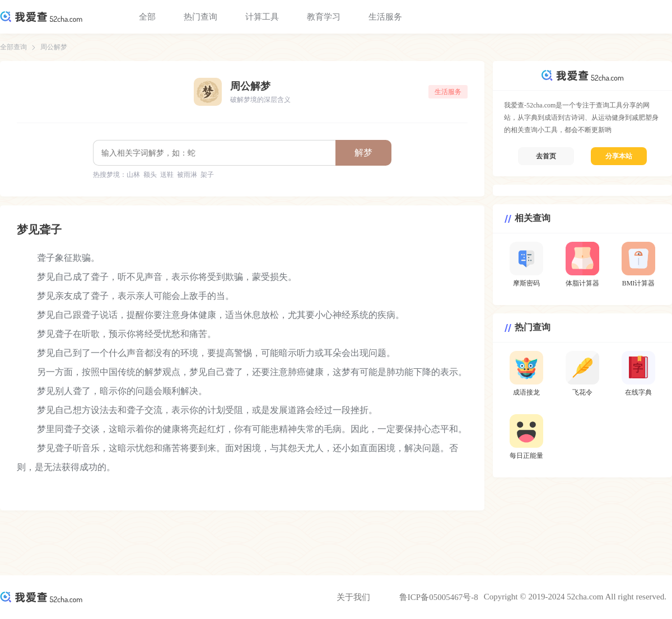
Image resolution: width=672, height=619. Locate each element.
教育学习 (324, 17)
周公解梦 (54, 47)
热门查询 (200, 17)
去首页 (546, 156)
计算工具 (262, 17)
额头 (150, 175)
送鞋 (167, 175)
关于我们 (353, 597)
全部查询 (13, 47)
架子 (207, 175)
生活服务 (385, 17)
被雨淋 (187, 175)
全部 (147, 17)
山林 (133, 175)
